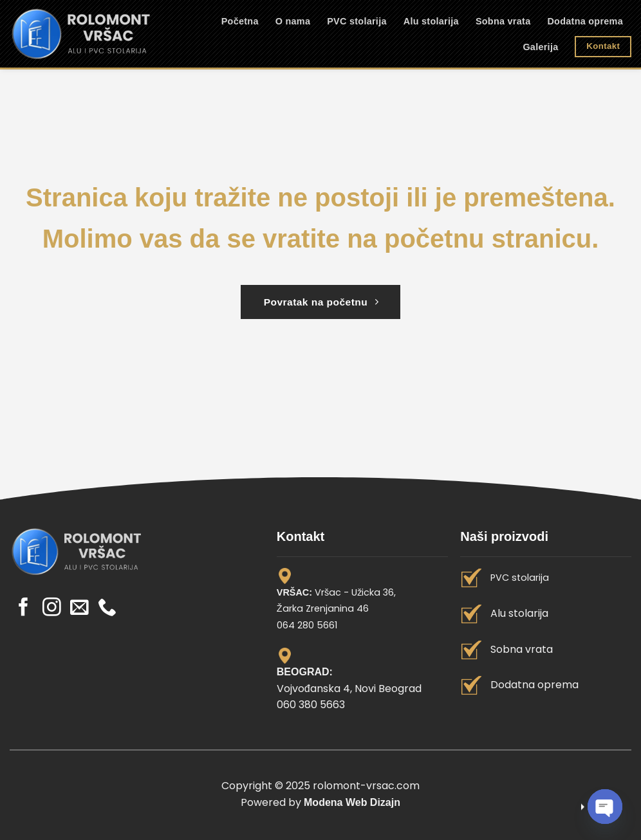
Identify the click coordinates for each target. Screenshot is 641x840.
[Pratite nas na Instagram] (52, 608)
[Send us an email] (79, 608)
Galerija (540, 47)
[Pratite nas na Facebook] (23, 608)
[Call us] (107, 608)
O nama (293, 21)
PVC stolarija (357, 21)
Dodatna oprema (585, 21)
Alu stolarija (431, 21)
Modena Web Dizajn (352, 802)
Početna (240, 21)
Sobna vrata (503, 21)
